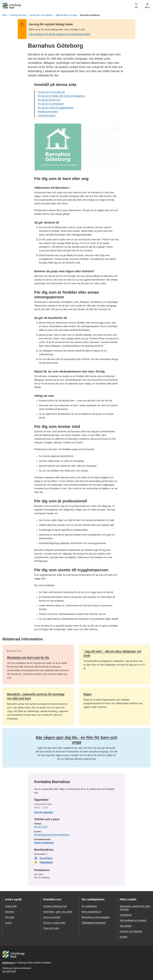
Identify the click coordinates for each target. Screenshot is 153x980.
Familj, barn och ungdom (41, 15)
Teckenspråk (11, 906)
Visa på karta (43, 858)
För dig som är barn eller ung (51, 92)
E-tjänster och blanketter (131, 931)
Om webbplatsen (89, 906)
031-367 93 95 (41, 827)
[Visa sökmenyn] (136, 6)
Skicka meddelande (44, 843)
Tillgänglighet (44, 862)
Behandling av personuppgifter (96, 917)
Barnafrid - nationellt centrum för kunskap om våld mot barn (36, 696)
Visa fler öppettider (44, 812)
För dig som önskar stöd (49, 100)
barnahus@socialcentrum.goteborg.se (52, 835)
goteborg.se (8, 963)
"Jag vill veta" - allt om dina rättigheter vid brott (112, 653)
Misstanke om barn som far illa (28, 658)
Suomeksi (10, 912)
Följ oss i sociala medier (54, 923)
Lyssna (8, 923)
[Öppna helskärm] (115, 127)
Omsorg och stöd (18, 15)
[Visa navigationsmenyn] (147, 6)
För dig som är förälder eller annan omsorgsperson (61, 96)
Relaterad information (48, 112)
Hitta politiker (126, 926)
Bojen (88, 694)
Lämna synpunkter (52, 917)
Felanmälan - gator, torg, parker (58, 912)
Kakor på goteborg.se (92, 912)
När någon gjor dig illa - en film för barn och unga (76, 740)
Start (5, 15)
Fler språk (10, 917)
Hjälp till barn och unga (66, 15)
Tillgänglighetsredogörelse (94, 923)
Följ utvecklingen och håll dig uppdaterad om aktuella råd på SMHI (60, 34)
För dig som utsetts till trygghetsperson (56, 108)
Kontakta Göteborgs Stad (55, 906)
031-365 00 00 (9, 971)
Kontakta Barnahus (47, 116)
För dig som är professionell (51, 104)
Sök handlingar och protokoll (133, 920)
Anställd (123, 937)
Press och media (51, 928)
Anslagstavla (126, 915)
